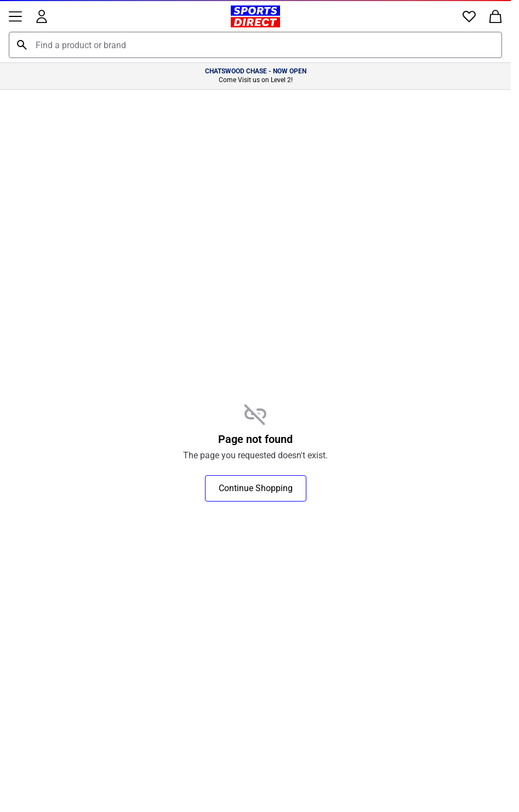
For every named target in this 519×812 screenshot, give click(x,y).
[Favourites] (469, 16)
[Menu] (15, 16)
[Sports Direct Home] (255, 16)
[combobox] (255, 45)
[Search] (22, 45)
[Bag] (495, 16)
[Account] (42, 16)
